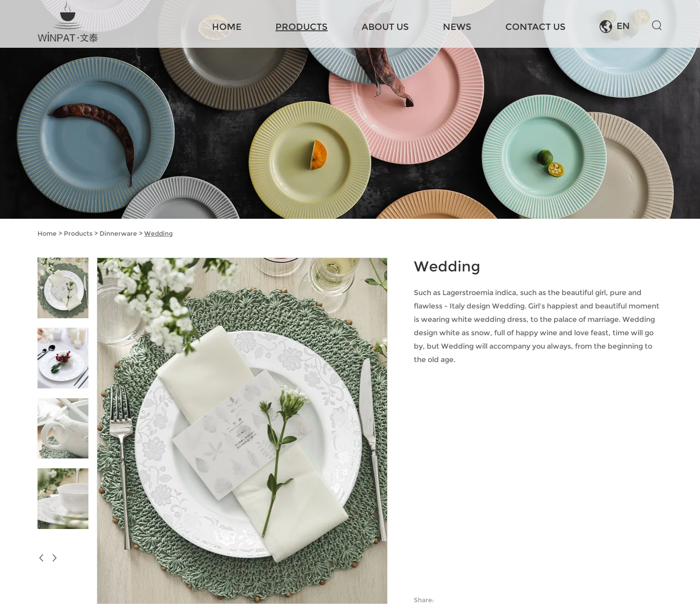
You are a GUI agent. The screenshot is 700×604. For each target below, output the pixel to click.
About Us (385, 27)
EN (615, 26)
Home (227, 27)
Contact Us (535, 27)
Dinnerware (118, 233)
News (457, 27)
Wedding (158, 233)
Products (302, 27)
